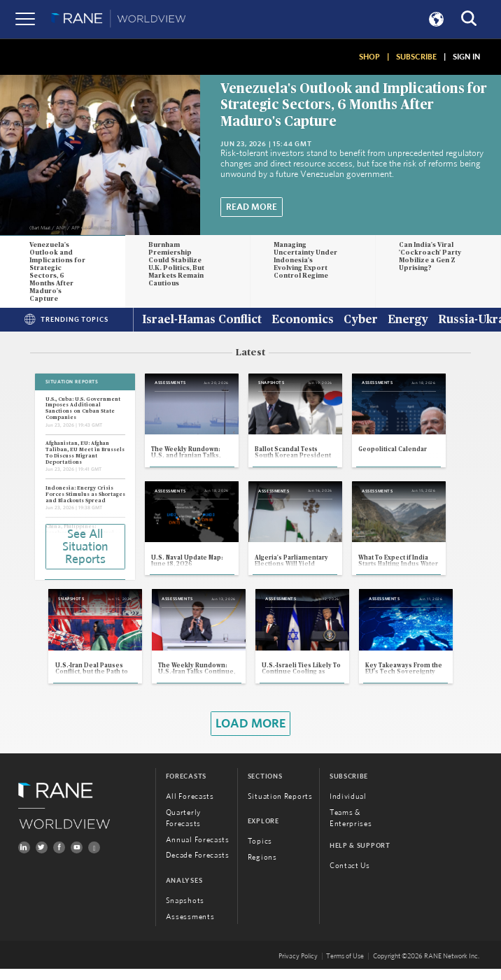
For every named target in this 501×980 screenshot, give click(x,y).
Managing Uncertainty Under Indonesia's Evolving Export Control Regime (305, 261)
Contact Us (350, 877)
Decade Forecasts (198, 866)
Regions (262, 868)
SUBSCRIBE (416, 57)
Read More (252, 207)
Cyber (361, 320)
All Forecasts (190, 808)
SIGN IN (466, 57)
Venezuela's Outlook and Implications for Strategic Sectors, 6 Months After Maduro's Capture (354, 105)
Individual (348, 808)
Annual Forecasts (198, 850)
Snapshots (185, 912)
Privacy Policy (298, 967)
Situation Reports (280, 808)
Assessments (190, 928)
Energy (408, 320)
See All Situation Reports (85, 546)
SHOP (369, 57)
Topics (260, 852)
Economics (303, 320)
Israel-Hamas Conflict (202, 320)
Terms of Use (345, 967)
